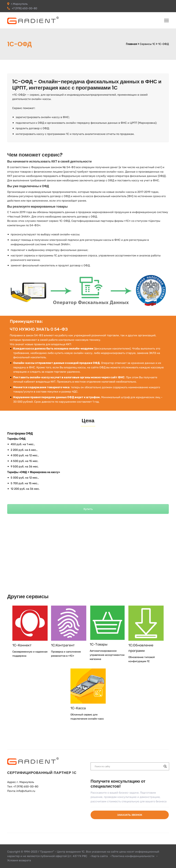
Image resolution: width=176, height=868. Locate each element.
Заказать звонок (130, 815)
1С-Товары (99, 644)
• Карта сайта (99, 856)
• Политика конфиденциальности (132, 856)
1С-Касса (78, 708)
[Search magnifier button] (165, 766)
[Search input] (128, 766)
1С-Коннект (22, 645)
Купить (88, 509)
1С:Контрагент (63, 645)
